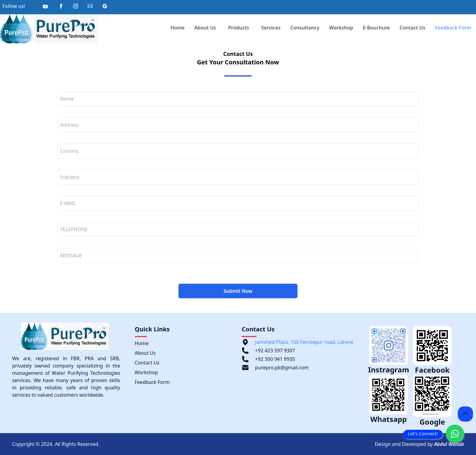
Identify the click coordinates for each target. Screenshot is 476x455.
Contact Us (412, 28)
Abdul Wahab (449, 444)
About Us (205, 28)
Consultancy (305, 28)
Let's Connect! (423, 433)
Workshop (341, 28)
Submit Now (238, 291)
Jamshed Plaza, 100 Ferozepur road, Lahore (304, 342)
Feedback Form (453, 28)
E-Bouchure (376, 28)
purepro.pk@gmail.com (282, 368)
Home (177, 28)
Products (239, 28)
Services (271, 28)
